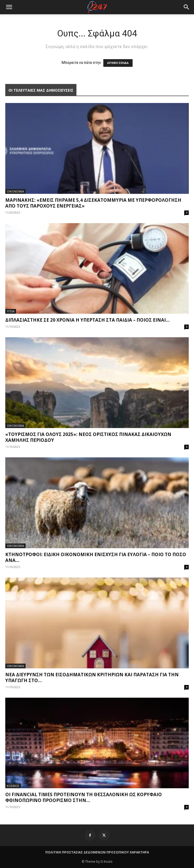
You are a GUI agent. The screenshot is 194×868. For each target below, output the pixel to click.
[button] (187, 7)
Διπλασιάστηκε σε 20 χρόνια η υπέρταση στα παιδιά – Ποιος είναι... (88, 320)
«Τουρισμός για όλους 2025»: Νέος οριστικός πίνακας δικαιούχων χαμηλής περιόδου (88, 437)
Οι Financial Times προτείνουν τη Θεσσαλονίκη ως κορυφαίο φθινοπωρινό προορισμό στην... (84, 797)
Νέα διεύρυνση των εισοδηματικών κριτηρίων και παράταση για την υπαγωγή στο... (92, 677)
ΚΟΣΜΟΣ (13, 786)
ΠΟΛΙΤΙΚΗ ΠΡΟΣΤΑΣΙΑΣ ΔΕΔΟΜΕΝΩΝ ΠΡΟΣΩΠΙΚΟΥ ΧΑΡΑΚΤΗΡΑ (97, 852)
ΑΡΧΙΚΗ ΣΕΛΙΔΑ (118, 63)
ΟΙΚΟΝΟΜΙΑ (15, 191)
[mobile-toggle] (9, 7)
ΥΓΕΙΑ (11, 311)
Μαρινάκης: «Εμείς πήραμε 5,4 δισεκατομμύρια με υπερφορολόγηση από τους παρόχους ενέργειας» (93, 203)
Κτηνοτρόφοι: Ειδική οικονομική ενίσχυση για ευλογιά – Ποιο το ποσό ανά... (96, 557)
